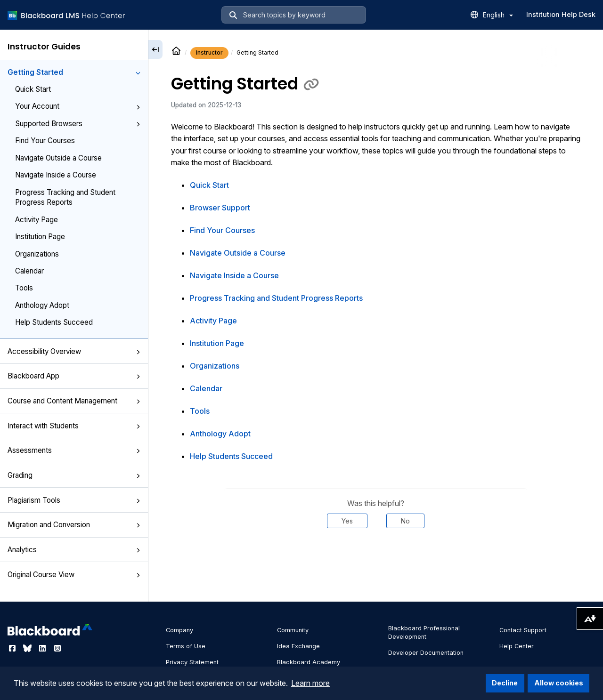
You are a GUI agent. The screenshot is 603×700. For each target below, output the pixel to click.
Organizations (37, 254)
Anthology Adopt (42, 305)
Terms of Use (186, 646)
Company (179, 630)
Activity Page (37, 220)
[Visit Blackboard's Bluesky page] (28, 648)
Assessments (74, 450)
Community (293, 630)
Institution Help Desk (561, 14)
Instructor (209, 52)
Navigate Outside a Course (58, 158)
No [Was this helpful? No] (405, 521)
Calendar (29, 271)
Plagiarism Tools (74, 500)
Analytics (74, 550)
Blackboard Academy (309, 662)
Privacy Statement (192, 662)
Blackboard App (74, 376)
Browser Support (220, 208)
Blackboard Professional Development (424, 632)
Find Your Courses (45, 141)
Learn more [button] (310, 683)
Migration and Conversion (74, 525)
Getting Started (74, 72)
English (498, 15)
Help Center (517, 646)
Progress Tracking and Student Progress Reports (65, 197)
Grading (74, 475)
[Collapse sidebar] (155, 49)
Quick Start (33, 89)
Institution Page (40, 237)
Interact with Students (74, 426)
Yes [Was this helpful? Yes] (347, 521)
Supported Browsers (78, 124)
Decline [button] (505, 683)
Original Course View (74, 575)
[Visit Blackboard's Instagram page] (57, 648)
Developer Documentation (426, 653)
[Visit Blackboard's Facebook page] (13, 648)
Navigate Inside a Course (56, 175)
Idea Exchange (298, 646)
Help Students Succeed (54, 322)
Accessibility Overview (74, 351)
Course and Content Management (74, 401)
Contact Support (523, 630)
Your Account (78, 106)
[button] (138, 73)
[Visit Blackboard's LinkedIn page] (43, 648)
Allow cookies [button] (559, 683)
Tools (24, 288)
